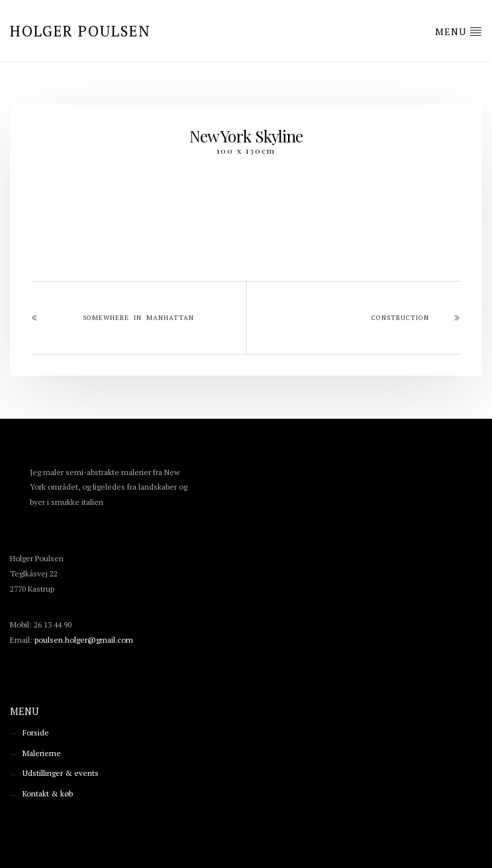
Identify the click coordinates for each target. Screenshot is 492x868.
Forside (36, 732)
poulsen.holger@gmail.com (84, 640)
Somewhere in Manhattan (138, 318)
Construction (400, 318)
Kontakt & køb (48, 793)
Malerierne (42, 753)
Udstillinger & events (61, 773)
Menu (459, 31)
